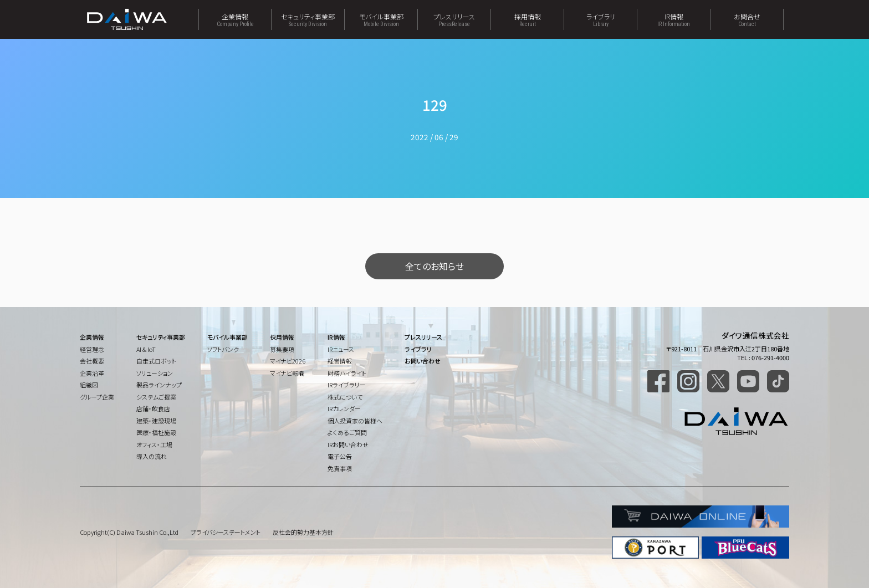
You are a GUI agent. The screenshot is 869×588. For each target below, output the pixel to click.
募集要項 (282, 349)
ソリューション (155, 373)
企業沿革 (92, 373)
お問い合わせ (423, 361)
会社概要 (92, 361)
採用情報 (527, 19)
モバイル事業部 (381, 19)
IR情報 (674, 19)
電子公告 (340, 456)
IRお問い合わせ (348, 444)
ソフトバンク (223, 349)
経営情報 (340, 361)
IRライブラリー (347, 385)
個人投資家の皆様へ (355, 421)
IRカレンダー (344, 408)
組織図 (89, 385)
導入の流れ (152, 456)
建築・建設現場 (156, 421)
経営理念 (92, 349)
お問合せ (747, 19)
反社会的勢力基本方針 (303, 532)
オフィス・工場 (154, 444)
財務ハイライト (347, 373)
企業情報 (235, 19)
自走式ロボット (156, 361)
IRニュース (341, 349)
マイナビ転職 (287, 373)
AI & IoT (146, 349)
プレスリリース (454, 19)
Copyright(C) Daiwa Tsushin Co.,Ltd (129, 532)
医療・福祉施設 (156, 432)
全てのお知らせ (434, 266)
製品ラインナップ (159, 385)
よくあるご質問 (347, 432)
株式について (345, 397)
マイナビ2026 (288, 361)
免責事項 (340, 468)
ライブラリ (600, 19)
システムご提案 (156, 397)
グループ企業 (97, 397)
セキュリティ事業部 (308, 19)
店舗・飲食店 (153, 408)
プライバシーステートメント (226, 532)
